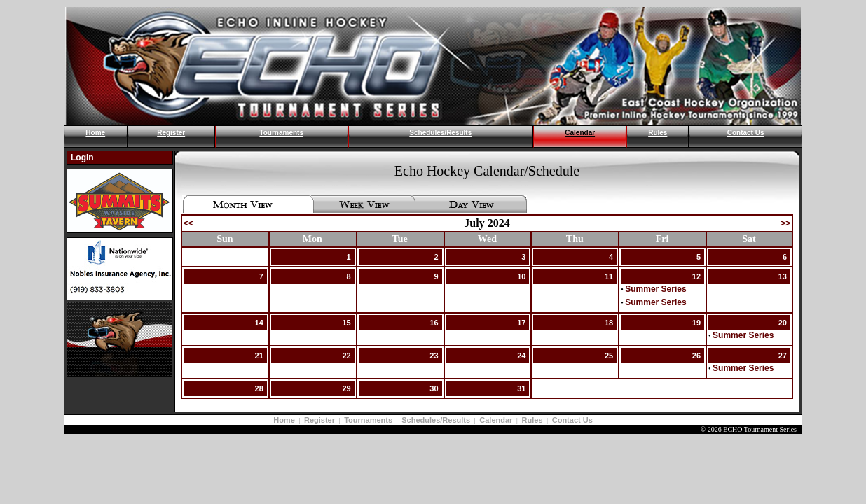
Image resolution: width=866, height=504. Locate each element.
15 (346, 323)
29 (346, 388)
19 (696, 323)
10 (521, 276)
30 (434, 388)
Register (171, 133)
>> (785, 223)
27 (783, 356)
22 (346, 356)
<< (188, 223)
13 (783, 276)
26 (696, 356)
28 (259, 388)
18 (609, 323)
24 (521, 356)
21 (259, 356)
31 (521, 388)
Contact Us (746, 133)
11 (609, 276)
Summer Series (655, 289)
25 (609, 356)
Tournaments (281, 133)
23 (434, 356)
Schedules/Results (440, 133)
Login (82, 157)
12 (696, 276)
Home (95, 133)
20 (783, 323)
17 (521, 323)
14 (259, 323)
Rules (658, 133)
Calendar (580, 133)
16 (434, 323)
